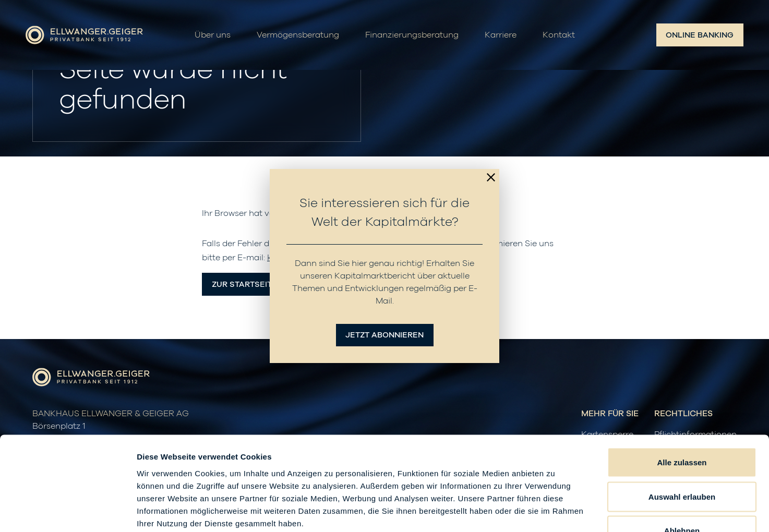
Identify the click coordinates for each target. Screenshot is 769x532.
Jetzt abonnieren (384, 335)
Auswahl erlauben (682, 430)
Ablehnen (682, 463)
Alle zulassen (682, 395)
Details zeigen (555, 511)
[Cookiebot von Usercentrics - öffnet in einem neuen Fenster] (68, 512)
